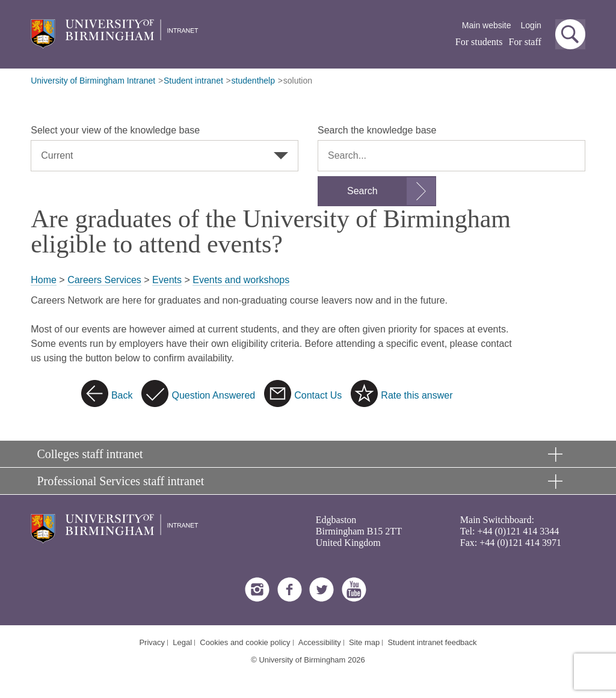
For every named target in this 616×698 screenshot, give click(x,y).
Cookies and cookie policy (245, 642)
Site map (364, 642)
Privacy (152, 642)
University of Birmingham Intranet (93, 81)
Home (44, 280)
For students (479, 42)
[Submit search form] (377, 191)
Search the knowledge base (377, 130)
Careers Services (104, 280)
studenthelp (253, 81)
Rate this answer (417, 395)
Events (167, 280)
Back (122, 395)
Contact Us (318, 395)
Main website (487, 25)
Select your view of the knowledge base (115, 130)
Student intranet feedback (432, 642)
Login (531, 25)
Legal (182, 642)
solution (298, 81)
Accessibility (320, 642)
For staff (525, 42)
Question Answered (213, 395)
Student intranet (193, 81)
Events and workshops (241, 280)
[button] (570, 34)
